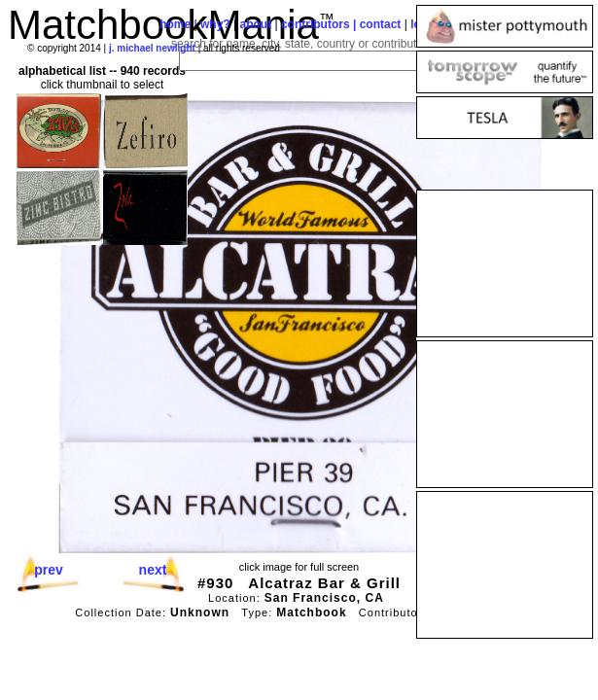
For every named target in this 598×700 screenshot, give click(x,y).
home (175, 24)
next (153, 570)
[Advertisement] (505, 263)
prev (49, 570)
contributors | (320, 24)
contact (381, 24)
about (255, 24)
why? (215, 24)
